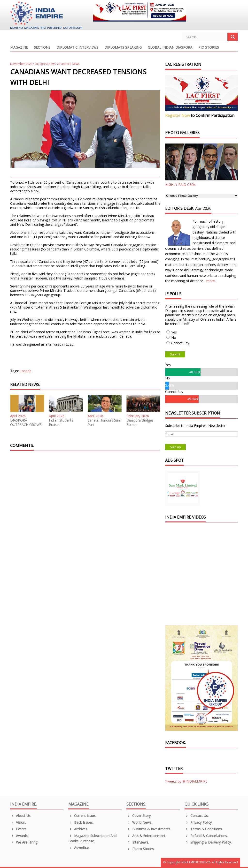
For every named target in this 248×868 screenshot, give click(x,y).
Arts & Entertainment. (146, 836)
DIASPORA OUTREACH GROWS (26, 423)
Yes (174, 332)
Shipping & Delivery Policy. (208, 842)
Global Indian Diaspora (170, 48)
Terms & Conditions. (204, 829)
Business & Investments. (149, 829)
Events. (19, 829)
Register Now (178, 115)
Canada (26, 371)
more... (212, 281)
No (174, 337)
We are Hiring (24, 842)
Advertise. (79, 848)
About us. (21, 816)
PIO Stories (209, 48)
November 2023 (21, 64)
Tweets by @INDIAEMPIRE (186, 781)
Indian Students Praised (61, 423)
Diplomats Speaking (123, 48)
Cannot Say (180, 343)
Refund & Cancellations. (206, 836)
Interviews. (138, 842)
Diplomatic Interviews (77, 48)
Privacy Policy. (198, 822)
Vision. (18, 822)
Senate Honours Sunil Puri (105, 423)
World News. (139, 822)
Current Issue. (82, 816)
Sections (42, 48)
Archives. (78, 829)
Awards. (19, 836)
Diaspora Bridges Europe (140, 423)
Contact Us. (197, 816)
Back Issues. (81, 822)
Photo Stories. (140, 849)
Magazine (19, 48)
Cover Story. (139, 816)
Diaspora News (45, 64)
